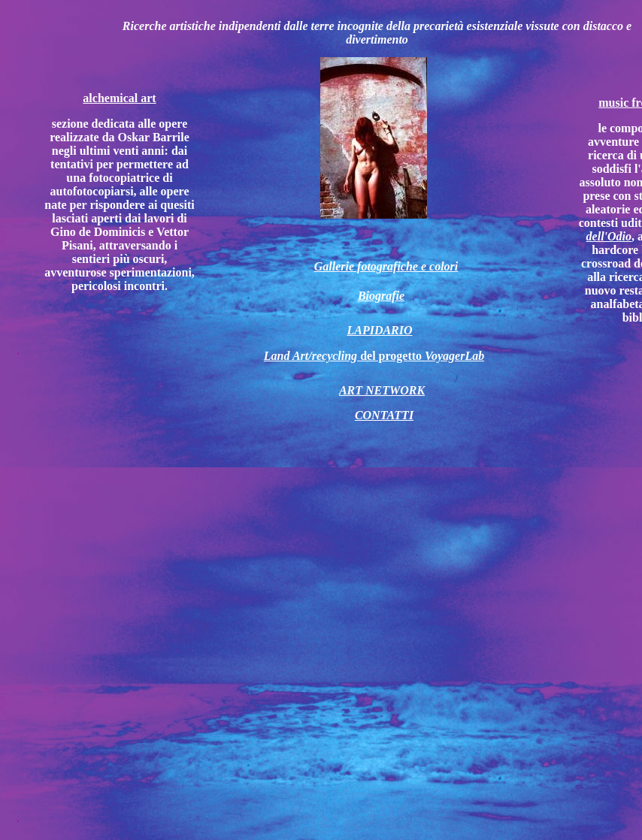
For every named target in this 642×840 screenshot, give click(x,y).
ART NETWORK (382, 390)
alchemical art (119, 98)
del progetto (374, 356)
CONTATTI (384, 415)
